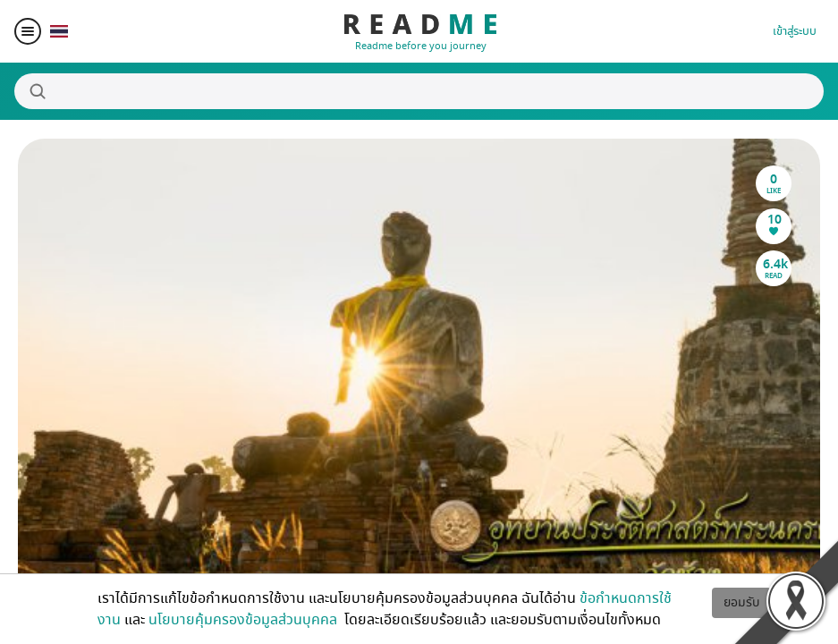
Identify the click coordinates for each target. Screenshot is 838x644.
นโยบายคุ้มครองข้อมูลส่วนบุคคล (245, 620)
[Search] (419, 91)
